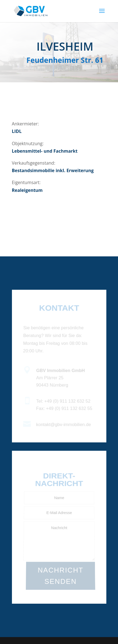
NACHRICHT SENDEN (61, 576)
